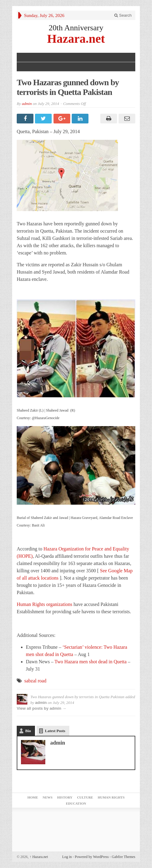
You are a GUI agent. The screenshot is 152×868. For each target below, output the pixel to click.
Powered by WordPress (92, 857)
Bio (28, 731)
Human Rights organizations (45, 604)
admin (27, 104)
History (65, 797)
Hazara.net (76, 38)
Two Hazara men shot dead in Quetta (90, 662)
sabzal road (35, 681)
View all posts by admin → (41, 708)
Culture (85, 797)
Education (76, 803)
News (47, 797)
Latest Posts (55, 731)
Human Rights (111, 797)
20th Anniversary (76, 28)
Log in (67, 857)
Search (123, 15)
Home (33, 797)
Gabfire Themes (124, 857)
